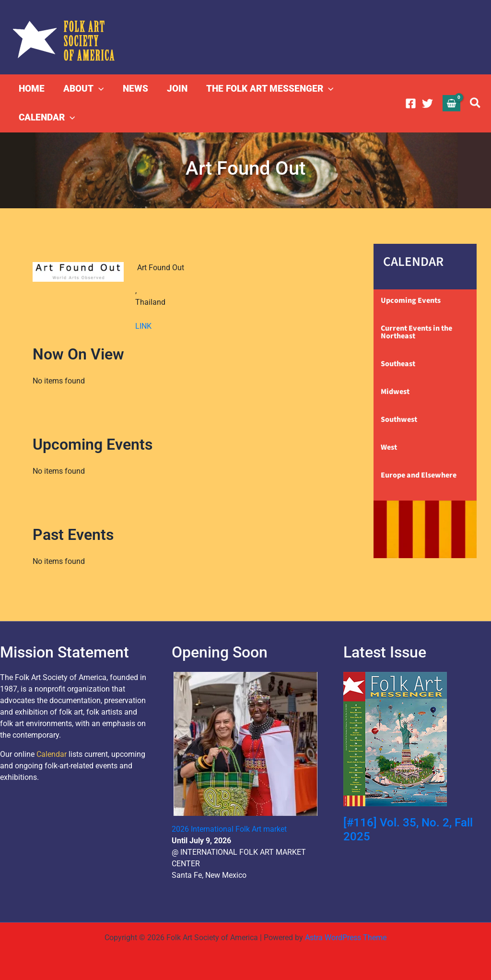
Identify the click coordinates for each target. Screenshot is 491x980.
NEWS (134, 89)
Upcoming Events (411, 300)
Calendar (52, 754)
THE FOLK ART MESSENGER (267, 89)
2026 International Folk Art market (229, 829)
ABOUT (83, 89)
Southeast (398, 364)
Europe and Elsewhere (419, 475)
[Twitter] (427, 103)
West (389, 447)
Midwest (395, 392)
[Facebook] (411, 103)
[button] (98, 89)
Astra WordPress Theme (346, 938)
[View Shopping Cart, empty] (452, 103)
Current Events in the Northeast (416, 332)
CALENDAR (47, 118)
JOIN (175, 89)
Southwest (399, 419)
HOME (32, 89)
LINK (143, 326)
